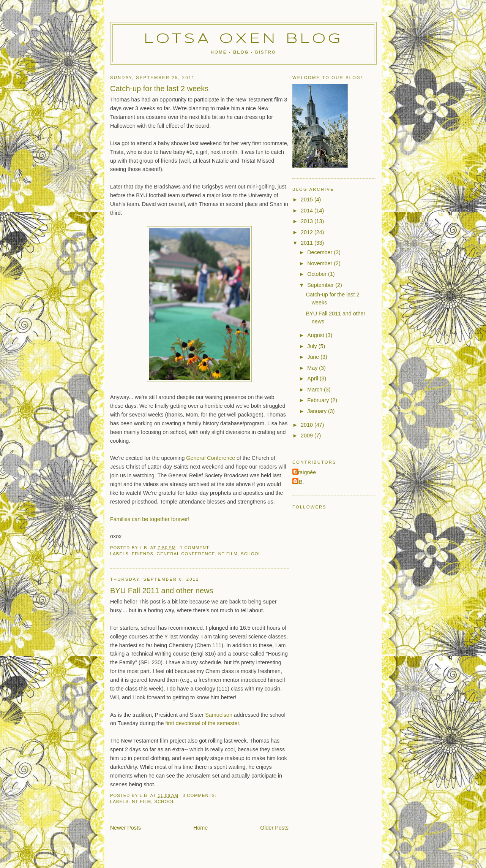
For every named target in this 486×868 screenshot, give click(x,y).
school (251, 554)
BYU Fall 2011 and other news (162, 591)
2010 (308, 425)
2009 (308, 436)
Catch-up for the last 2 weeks (159, 89)
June (314, 357)
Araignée (305, 472)
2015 (308, 200)
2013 (308, 221)
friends (143, 554)
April (313, 379)
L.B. (299, 482)
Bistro (266, 52)
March (316, 390)
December (320, 252)
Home (219, 52)
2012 (308, 232)
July (313, 346)
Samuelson (219, 715)
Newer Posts (125, 828)
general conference (186, 554)
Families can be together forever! (150, 519)
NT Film (228, 554)
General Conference (211, 458)
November (320, 263)
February (319, 400)
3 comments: (200, 795)
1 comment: (196, 548)
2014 (308, 211)
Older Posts (274, 828)
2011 (308, 243)
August (316, 335)
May (313, 368)
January (318, 411)
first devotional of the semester (202, 723)
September (321, 285)
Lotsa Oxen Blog (244, 39)
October (318, 274)
